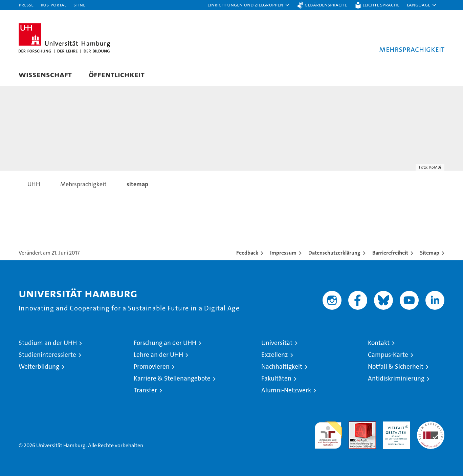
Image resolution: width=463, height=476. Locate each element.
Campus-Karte (388, 355)
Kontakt (379, 343)
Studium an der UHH (48, 343)
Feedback (247, 253)
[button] (249, 5)
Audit (355, 425)
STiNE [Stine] (79, 5)
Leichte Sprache (381, 5)
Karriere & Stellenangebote (172, 378)
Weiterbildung (39, 366)
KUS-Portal (53, 5)
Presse (26, 5)
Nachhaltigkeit (282, 366)
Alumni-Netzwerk (286, 390)
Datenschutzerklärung (334, 253)
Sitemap (430, 253)
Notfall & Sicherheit (396, 366)
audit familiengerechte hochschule (328, 432)
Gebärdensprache (326, 5)
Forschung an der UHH (165, 343)
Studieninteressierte (47, 355)
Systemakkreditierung (431, 425)
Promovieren (152, 366)
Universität (277, 343)
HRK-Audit (395, 425)
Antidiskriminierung (396, 378)
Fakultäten (276, 378)
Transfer (145, 390)
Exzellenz (275, 355)
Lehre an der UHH (158, 355)
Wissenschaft (45, 74)
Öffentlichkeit (117, 74)
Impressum (283, 253)
